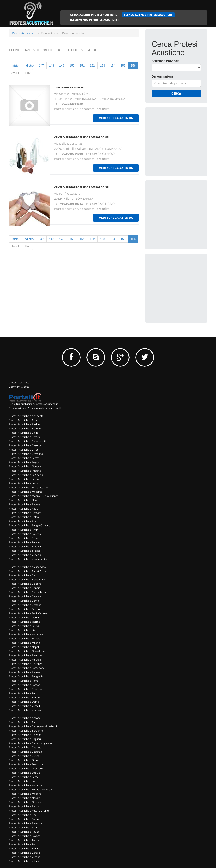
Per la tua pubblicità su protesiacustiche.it (33, 404)
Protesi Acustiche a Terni (23, 693)
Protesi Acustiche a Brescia (25, 437)
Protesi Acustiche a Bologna (25, 584)
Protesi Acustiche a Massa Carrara (29, 487)
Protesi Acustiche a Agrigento (26, 416)
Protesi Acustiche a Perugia (25, 660)
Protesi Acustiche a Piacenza (26, 664)
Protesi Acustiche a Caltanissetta (28, 441)
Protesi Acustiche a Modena (25, 794)
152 (92, 66)
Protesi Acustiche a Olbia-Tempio (28, 651)
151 (82, 66)
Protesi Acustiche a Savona (25, 836)
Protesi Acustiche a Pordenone (27, 668)
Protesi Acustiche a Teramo (25, 542)
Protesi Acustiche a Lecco (24, 479)
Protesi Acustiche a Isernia (24, 622)
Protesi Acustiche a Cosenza (25, 752)
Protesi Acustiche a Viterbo (25, 861)
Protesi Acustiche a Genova (25, 466)
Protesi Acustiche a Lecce (24, 777)
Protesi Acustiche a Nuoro (24, 500)
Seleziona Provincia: (166, 61)
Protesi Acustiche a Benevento (27, 580)
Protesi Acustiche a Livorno (25, 630)
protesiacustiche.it (20, 382)
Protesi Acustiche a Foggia (24, 462)
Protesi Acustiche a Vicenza (25, 710)
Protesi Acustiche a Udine (24, 702)
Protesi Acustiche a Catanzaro (26, 747)
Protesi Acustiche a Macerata (26, 634)
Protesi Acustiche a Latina (24, 626)
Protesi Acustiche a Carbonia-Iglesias (31, 743)
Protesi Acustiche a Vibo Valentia (28, 559)
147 (41, 66)
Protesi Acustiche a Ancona (25, 718)
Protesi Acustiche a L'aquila (25, 773)
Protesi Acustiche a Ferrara (25, 609)
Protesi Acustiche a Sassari (25, 685)
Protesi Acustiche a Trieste (24, 551)
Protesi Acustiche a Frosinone (26, 764)
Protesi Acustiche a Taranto (25, 840)
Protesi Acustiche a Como (24, 601)
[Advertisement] (183, 140)
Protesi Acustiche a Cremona (26, 454)
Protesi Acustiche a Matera (25, 639)
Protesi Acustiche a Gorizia (25, 617)
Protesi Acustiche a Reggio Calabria (30, 525)
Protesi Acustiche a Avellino (25, 424)
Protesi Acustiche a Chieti (24, 450)
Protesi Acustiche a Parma (24, 806)
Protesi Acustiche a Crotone (25, 605)
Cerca (176, 93)
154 (113, 66)
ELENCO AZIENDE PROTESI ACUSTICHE (148, 15)
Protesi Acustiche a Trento (24, 697)
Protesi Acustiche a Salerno (25, 534)
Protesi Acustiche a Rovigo (24, 832)
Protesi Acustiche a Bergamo (26, 731)
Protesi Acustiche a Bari (23, 575)
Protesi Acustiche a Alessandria (27, 567)
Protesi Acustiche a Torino (24, 844)
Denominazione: (163, 76)
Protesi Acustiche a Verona (25, 857)
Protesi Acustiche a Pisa (23, 815)
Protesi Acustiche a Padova (25, 504)
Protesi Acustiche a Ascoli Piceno (28, 571)
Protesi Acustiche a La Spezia (26, 475)
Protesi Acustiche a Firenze (25, 760)
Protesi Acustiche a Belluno (25, 429)
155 (123, 66)
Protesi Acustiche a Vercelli (25, 706)
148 (52, 66)
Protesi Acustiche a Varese (24, 853)
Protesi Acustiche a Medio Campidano (31, 790)
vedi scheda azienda (116, 118)
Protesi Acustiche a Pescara (25, 513)
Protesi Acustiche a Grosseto (26, 768)
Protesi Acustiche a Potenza (25, 819)
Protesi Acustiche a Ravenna (25, 823)
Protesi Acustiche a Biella (24, 433)
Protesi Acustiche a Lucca (24, 483)
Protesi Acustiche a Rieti (23, 827)
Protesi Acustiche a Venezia (25, 555)
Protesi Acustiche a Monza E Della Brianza (34, 496)
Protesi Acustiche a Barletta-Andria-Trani (33, 726)
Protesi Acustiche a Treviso (25, 849)
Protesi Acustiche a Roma (24, 681)
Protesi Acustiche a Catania (25, 596)
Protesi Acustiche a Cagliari (25, 739)
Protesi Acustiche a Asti (23, 722)
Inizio (15, 66)
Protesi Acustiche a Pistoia (24, 517)
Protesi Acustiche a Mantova (26, 785)
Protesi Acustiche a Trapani (25, 546)
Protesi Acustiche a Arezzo (24, 420)
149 (62, 66)
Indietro (29, 66)
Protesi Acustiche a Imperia (25, 471)
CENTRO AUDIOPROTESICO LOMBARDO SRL (82, 137)
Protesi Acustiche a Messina (25, 492)
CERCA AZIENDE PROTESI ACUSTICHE (94, 15)
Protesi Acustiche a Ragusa (25, 672)
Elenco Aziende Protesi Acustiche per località (35, 408)
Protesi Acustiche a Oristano (25, 802)
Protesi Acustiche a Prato (24, 521)
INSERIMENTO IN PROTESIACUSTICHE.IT (95, 20)
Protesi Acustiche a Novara (25, 798)
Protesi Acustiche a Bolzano (25, 735)
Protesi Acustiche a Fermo (24, 458)
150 (72, 66)
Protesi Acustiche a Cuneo (24, 756)
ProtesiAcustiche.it (24, 33)
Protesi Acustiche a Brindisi (25, 588)
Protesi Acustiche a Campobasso (28, 592)
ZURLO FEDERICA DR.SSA (70, 88)
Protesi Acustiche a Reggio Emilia (28, 676)
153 (103, 66)
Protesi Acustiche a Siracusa (25, 689)
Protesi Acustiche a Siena (24, 538)
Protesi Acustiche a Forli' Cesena (28, 613)
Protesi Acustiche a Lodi (23, 781)
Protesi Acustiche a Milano (24, 643)
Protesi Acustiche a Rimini (24, 530)
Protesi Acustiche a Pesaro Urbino (29, 811)
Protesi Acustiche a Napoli (24, 647)
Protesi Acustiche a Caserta (25, 445)
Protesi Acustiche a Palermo (25, 655)
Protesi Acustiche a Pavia (24, 509)
